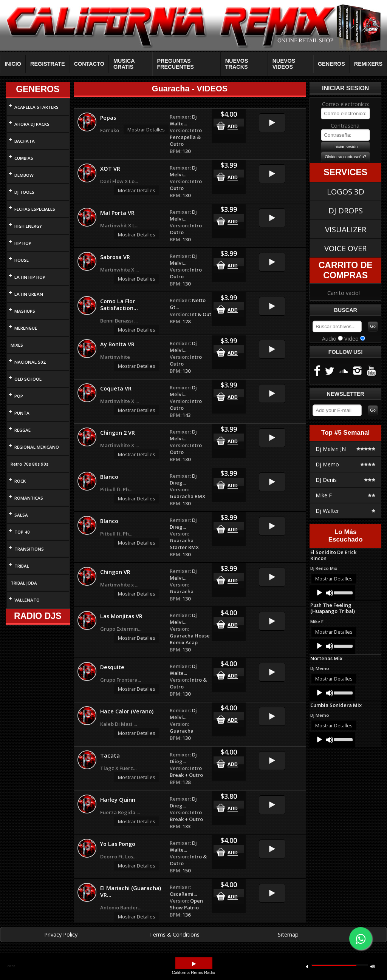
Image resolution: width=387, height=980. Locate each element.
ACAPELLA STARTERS (36, 107)
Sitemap (288, 934)
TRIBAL (22, 566)
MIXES (17, 345)
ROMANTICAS (29, 498)
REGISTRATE (48, 64)
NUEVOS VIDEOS (284, 64)
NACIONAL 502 (30, 362)
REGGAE (22, 430)
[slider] (343, 592)
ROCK (20, 481)
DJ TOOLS (24, 192)
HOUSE (22, 260)
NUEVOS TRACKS (237, 64)
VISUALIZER (346, 229)
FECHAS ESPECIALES (35, 209)
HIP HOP (23, 243)
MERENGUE (26, 328)
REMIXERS (368, 64)
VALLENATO (27, 600)
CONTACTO (89, 64)
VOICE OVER (345, 248)
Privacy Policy (61, 934)
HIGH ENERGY (28, 226)
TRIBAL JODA (24, 583)
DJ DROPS (346, 210)
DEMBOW (24, 175)
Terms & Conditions (174, 934)
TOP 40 (22, 532)
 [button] (373, 966)
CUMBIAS (24, 158)
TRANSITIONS (29, 549)
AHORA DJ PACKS (32, 124)
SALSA (21, 515)
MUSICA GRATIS (124, 64)
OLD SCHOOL (28, 379)
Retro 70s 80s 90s (29, 464)
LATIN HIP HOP (30, 277)
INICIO (13, 64)
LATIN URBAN (29, 294)
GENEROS (331, 64)
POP (19, 396)
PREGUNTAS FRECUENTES (175, 64)
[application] (332, 593)
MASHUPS (25, 311)
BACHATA (25, 141)
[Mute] (330, 593)
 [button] (307, 966)
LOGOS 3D (346, 191)
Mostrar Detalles (146, 130)
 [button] (194, 964)
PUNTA (22, 413)
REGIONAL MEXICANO (37, 447)
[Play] (319, 593)
